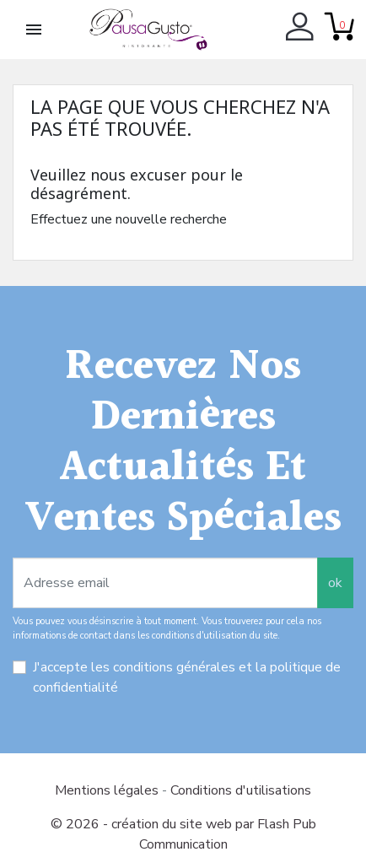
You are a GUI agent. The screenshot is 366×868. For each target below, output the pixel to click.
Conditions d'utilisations (241, 790)
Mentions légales (108, 790)
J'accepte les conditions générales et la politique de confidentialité (187, 677)
